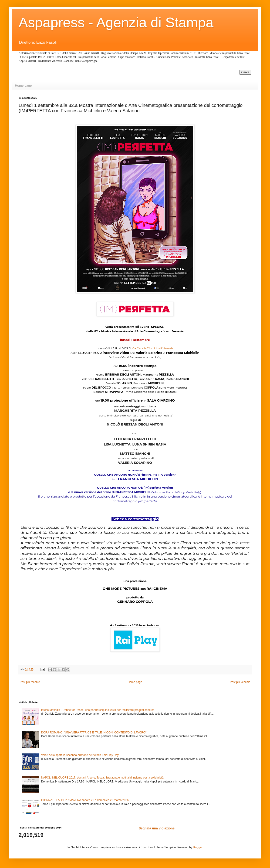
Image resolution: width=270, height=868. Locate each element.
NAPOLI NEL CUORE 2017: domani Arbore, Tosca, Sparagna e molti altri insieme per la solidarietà (102, 778)
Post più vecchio (240, 682)
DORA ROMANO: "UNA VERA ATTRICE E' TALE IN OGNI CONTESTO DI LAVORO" (94, 733)
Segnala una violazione (157, 828)
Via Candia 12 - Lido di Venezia (153, 348)
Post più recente (30, 682)
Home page (23, 86)
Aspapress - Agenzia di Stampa (116, 22)
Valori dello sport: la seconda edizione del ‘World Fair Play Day (80, 755)
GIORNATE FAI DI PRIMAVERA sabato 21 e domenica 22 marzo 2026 (85, 800)
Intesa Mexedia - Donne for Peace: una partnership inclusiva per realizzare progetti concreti (98, 710)
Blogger (198, 847)
